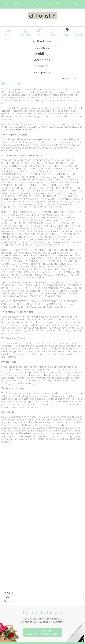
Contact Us (9, 601)
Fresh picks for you (42, 617)
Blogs (7, 597)
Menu (9, 35)
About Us (8, 593)
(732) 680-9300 (15, 3)
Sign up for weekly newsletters (43, 632)
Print (66, 79)
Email (78, 79)
